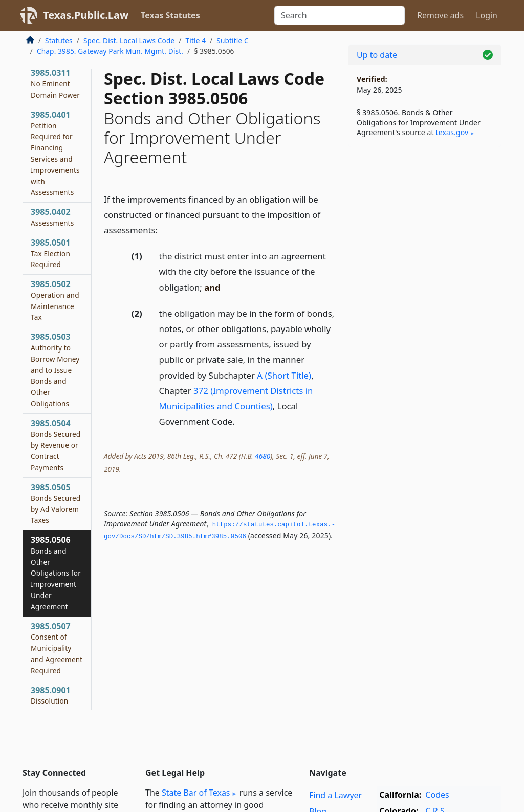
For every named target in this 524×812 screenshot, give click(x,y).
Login (487, 15)
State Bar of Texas (196, 793)
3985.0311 (55, 83)
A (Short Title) (284, 375)
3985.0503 (55, 370)
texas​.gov (452, 132)
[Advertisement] (425, 226)
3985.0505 (56, 503)
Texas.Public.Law (86, 15)
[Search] (340, 15)
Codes (437, 795)
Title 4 (196, 41)
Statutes (59, 41)
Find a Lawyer (335, 795)
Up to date (377, 55)
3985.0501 (51, 253)
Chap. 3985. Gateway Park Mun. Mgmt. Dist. (110, 51)
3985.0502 (55, 300)
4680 (263, 456)
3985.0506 (56, 573)
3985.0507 (57, 648)
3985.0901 (51, 695)
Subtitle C (232, 41)
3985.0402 (52, 217)
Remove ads (440, 15)
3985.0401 (55, 153)
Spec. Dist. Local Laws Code (129, 41)
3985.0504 (56, 445)
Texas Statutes (170, 15)
